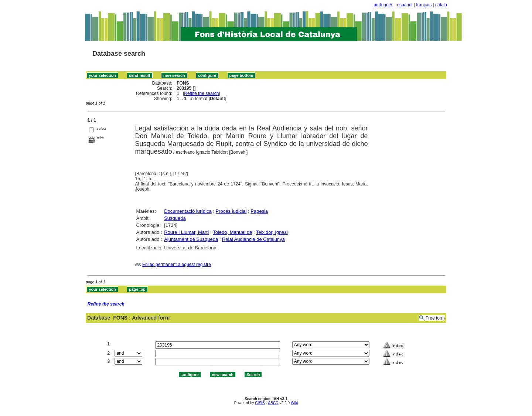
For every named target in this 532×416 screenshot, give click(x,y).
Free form (435, 318)
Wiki (294, 403)
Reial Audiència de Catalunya (253, 239)
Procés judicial (231, 211)
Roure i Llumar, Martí (186, 232)
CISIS (260, 403)
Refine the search (201, 93)
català (441, 5)
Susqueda (175, 218)
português (383, 5)
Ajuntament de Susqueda (191, 239)
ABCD (273, 403)
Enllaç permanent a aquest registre (177, 265)
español (405, 5)
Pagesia (259, 211)
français (424, 5)
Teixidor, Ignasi (272, 232)
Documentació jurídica (188, 211)
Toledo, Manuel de (232, 232)
